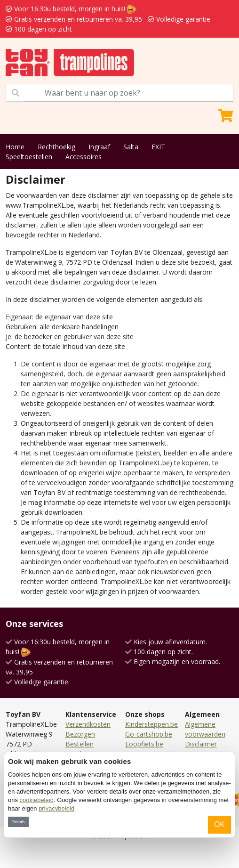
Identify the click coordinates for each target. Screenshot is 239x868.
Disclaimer (201, 744)
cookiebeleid (37, 800)
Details (18, 822)
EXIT (158, 147)
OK (219, 824)
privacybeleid (56, 808)
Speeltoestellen (29, 157)
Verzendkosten (88, 724)
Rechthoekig (56, 147)
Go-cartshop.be (149, 734)
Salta (131, 147)
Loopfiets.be (144, 744)
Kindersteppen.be (151, 724)
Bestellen (80, 744)
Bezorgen (80, 734)
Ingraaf (99, 147)
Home (15, 147)
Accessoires (84, 157)
